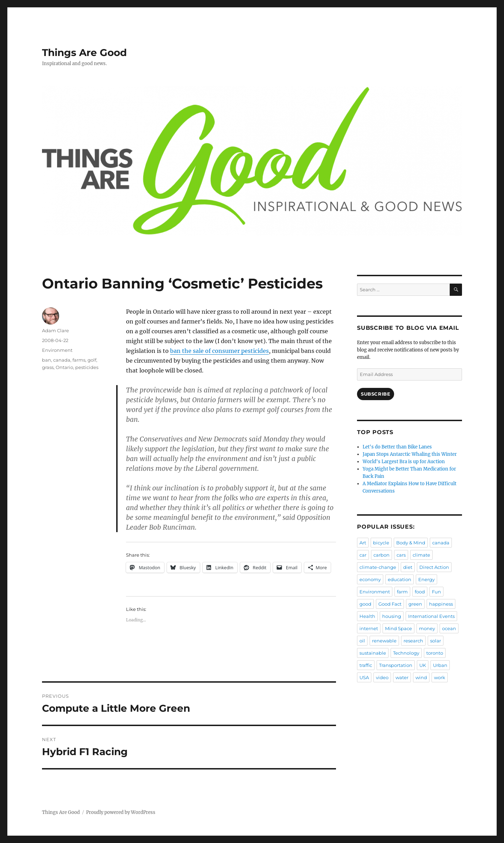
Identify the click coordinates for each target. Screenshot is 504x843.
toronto (435, 653)
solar (436, 641)
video (382, 677)
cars (401, 555)
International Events (431, 616)
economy (370, 579)
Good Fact (390, 604)
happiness (441, 604)
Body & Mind (411, 543)
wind (421, 677)
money (427, 628)
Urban (440, 665)
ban (47, 360)
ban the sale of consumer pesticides (219, 351)
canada (62, 360)
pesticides (87, 367)
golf (92, 360)
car (363, 555)
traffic (366, 665)
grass (48, 367)
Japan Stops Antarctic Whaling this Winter (410, 454)
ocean (449, 628)
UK (423, 665)
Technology (406, 653)
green (415, 604)
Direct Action (434, 567)
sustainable (373, 653)
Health (367, 616)
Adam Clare (55, 330)
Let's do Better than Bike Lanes (397, 447)
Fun (436, 592)
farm (402, 592)
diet (408, 567)
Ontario (64, 367)
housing (392, 616)
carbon (381, 555)
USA (364, 677)
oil (362, 641)
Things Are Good (84, 53)
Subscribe (376, 394)
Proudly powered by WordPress (121, 812)
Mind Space (398, 628)
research (413, 641)
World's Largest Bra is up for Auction (404, 462)
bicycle (381, 543)
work (440, 677)
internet (369, 628)
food (420, 592)
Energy (426, 579)
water (402, 677)
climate (421, 555)
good (365, 604)
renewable (384, 641)
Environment (57, 350)
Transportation (396, 665)
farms (79, 360)
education (400, 579)
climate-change (378, 567)
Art (363, 543)
